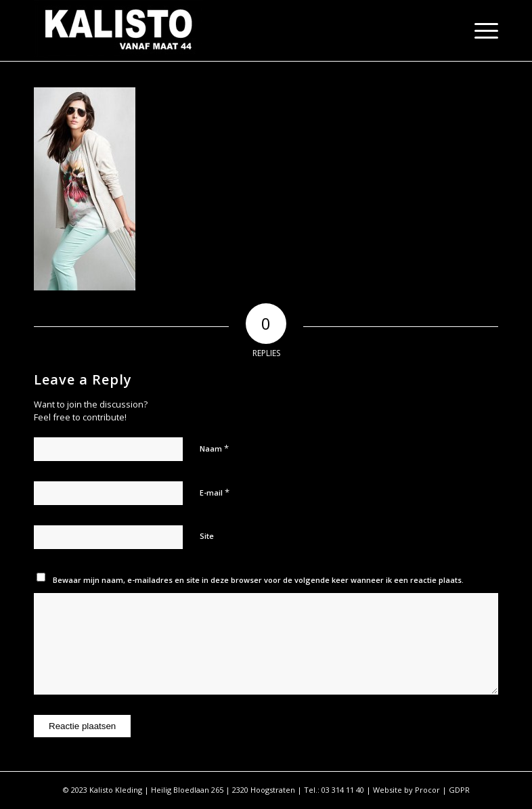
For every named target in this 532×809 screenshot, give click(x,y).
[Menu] (480, 30)
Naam (214, 448)
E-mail (215, 492)
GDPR (459, 790)
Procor (427, 790)
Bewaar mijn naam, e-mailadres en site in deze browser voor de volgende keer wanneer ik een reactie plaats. (258, 580)
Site (207, 536)
